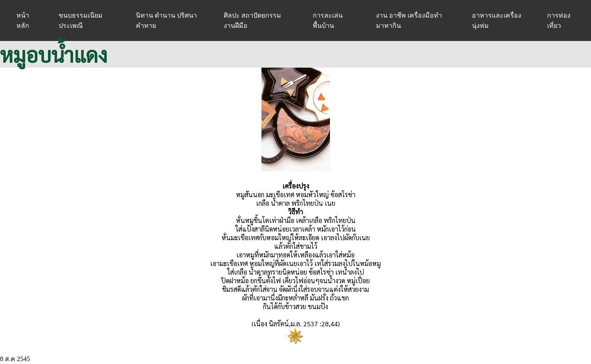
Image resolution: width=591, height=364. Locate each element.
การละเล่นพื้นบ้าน (328, 20)
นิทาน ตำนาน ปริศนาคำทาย (166, 20)
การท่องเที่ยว (559, 20)
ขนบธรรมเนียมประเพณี (81, 20)
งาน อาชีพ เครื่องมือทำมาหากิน (409, 20)
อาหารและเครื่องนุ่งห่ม (497, 20)
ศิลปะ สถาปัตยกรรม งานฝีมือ (252, 20)
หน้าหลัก (23, 20)
